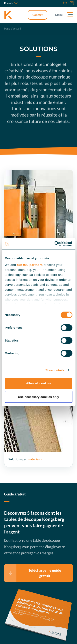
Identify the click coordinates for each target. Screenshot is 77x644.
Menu (59, 15)
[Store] (64, 3)
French (11, 3)
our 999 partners (30, 265)
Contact (37, 15)
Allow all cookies (38, 383)
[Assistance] (71, 3)
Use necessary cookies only (38, 397)
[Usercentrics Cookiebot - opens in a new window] (55, 244)
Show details (55, 370)
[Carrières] (60, 3)
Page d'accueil (12, 29)
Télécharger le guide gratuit (45, 573)
